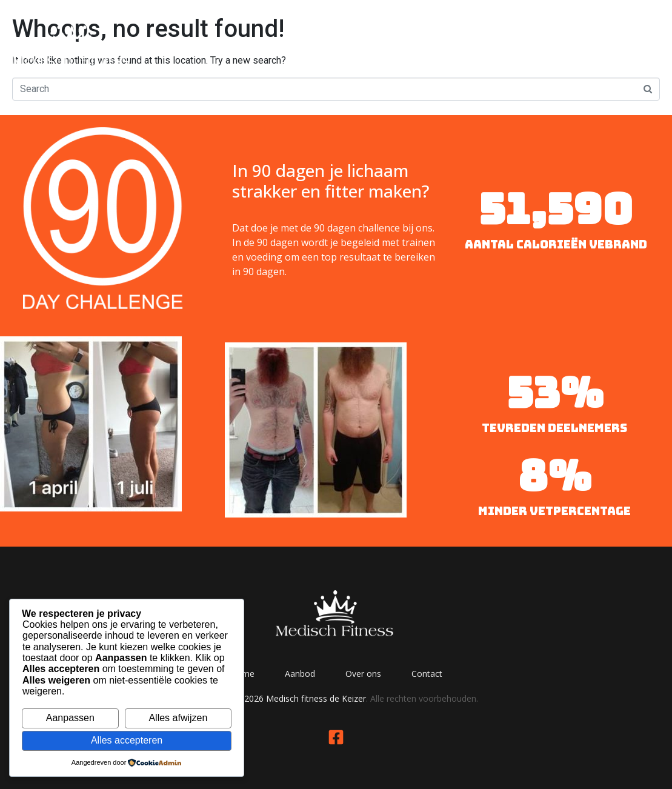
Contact (622, 44)
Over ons (544, 44)
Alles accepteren (127, 740)
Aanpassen (70, 718)
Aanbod (466, 44)
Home (395, 44)
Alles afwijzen (178, 718)
